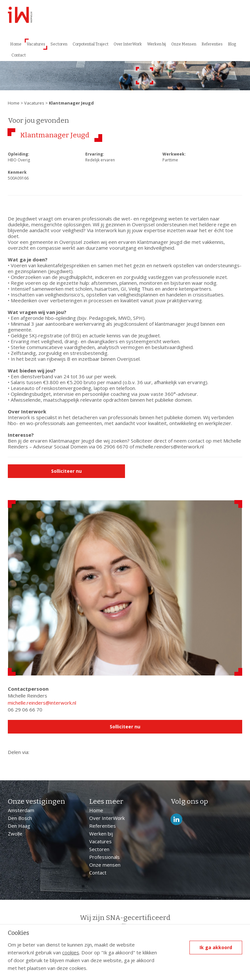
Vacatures (36, 44)
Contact (19, 55)
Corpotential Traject (90, 44)
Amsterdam (21, 810)
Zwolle (15, 834)
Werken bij (157, 44)
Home (16, 44)
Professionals (104, 857)
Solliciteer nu (66, 471)
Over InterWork (128, 44)
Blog (232, 44)
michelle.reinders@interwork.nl (42, 703)
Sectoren (59, 44)
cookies (71, 952)
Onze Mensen (184, 44)
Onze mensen (105, 865)
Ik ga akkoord (216, 947)
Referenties (212, 44)
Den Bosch (20, 818)
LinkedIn (176, 819)
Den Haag (19, 826)
